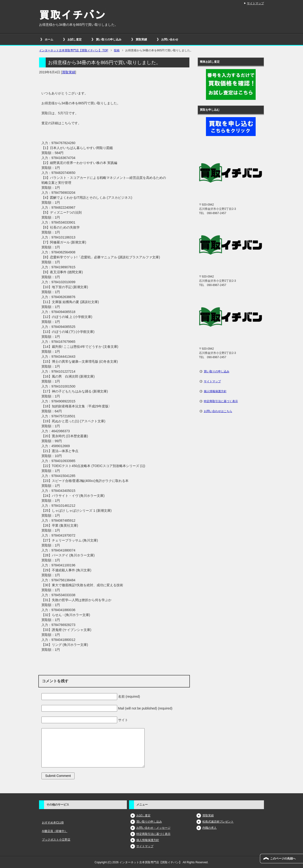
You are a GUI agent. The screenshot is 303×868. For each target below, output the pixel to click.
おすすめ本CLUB (53, 823)
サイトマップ (212, 381)
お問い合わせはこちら (218, 411)
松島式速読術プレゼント (218, 822)
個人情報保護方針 (215, 391)
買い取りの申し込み (109, 40)
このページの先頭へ (283, 859)
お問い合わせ (170, 40)
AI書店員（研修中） (55, 831)
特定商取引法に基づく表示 (221, 401)
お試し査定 (75, 40)
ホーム (49, 40)
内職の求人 (209, 828)
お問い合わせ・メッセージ (153, 828)
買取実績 (141, 40)
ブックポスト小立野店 (56, 840)
